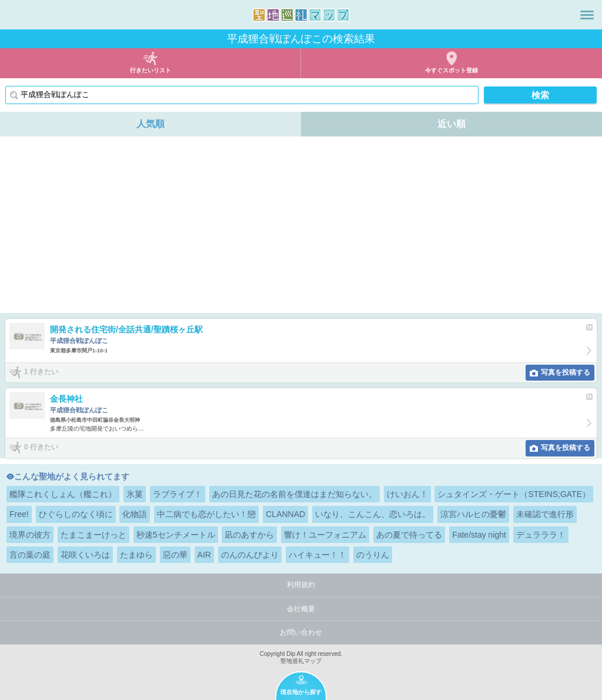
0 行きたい (41, 447)
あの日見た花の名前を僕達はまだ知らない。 (295, 494)
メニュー (587, 15)
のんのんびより (250, 555)
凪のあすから (249, 535)
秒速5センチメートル (176, 535)
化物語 (135, 514)
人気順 (150, 124)
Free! (19, 514)
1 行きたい (41, 372)
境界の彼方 (30, 535)
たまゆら (136, 555)
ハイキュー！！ (317, 555)
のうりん (373, 555)
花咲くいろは (85, 555)
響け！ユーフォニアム (325, 535)
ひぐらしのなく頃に (76, 514)
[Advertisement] (301, 225)
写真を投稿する (566, 372)
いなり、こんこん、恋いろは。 (373, 514)
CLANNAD (285, 514)
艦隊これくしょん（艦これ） (63, 494)
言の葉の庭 (30, 555)
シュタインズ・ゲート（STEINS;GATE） (514, 494)
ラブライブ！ (178, 494)
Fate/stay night (479, 535)
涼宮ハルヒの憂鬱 (473, 514)
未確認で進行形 (545, 514)
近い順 (451, 124)
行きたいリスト (150, 70)
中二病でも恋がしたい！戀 (206, 514)
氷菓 (135, 494)
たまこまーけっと (93, 535)
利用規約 (301, 585)
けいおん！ (407, 494)
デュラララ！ (541, 535)
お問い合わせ (301, 632)
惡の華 (175, 555)
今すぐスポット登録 (451, 70)
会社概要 (301, 609)
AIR (204, 555)
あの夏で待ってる (409, 535)
